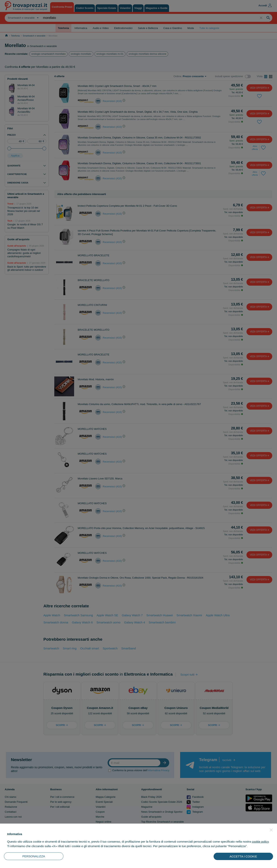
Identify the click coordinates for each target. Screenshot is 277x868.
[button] (271, 830)
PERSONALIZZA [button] (34, 856)
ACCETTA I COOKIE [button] (243, 856)
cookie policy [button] (260, 842)
